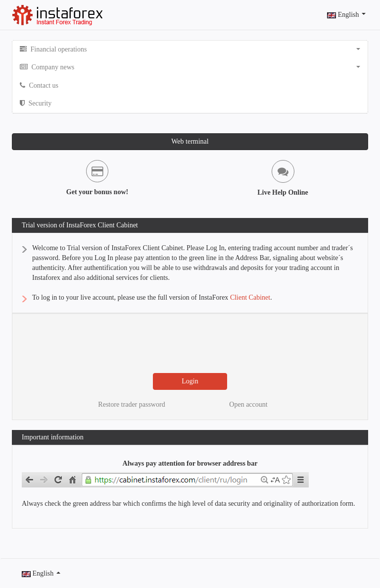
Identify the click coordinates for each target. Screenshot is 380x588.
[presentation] (193, 343)
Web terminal (190, 141)
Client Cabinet (250, 297)
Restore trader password (131, 404)
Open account (248, 404)
